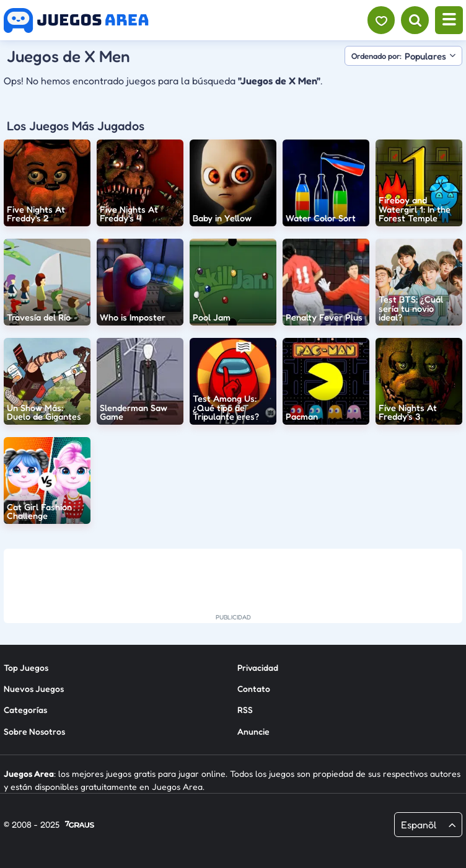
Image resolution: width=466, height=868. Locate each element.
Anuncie (253, 731)
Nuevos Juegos (34, 689)
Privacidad (258, 667)
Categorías (25, 710)
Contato (254, 689)
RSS (245, 710)
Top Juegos (26, 667)
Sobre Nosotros (34, 731)
